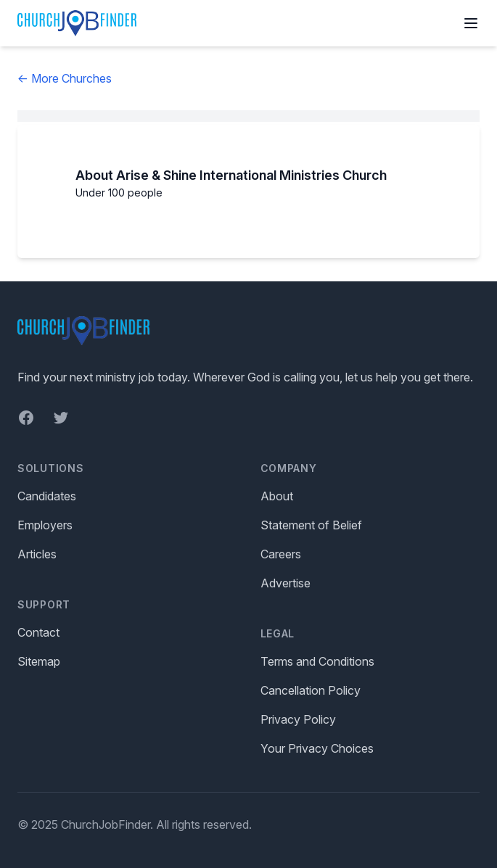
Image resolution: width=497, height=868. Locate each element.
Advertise (286, 583)
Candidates (47, 496)
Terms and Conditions (317, 661)
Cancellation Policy (311, 690)
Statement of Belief (311, 525)
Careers (281, 554)
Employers (45, 525)
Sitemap (39, 661)
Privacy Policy (298, 719)
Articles (37, 554)
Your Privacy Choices (317, 748)
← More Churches (65, 78)
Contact (38, 632)
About (277, 496)
